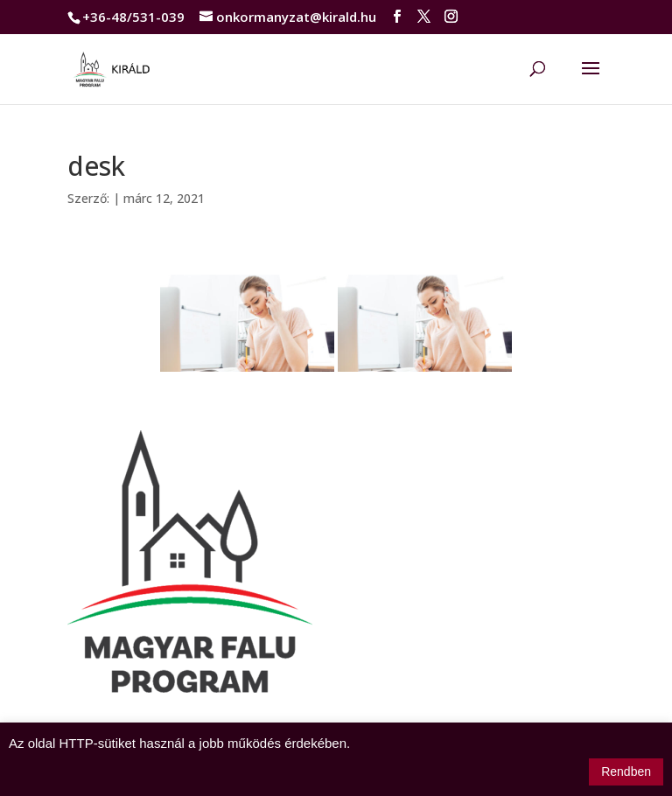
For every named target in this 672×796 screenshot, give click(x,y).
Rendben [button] (626, 772)
